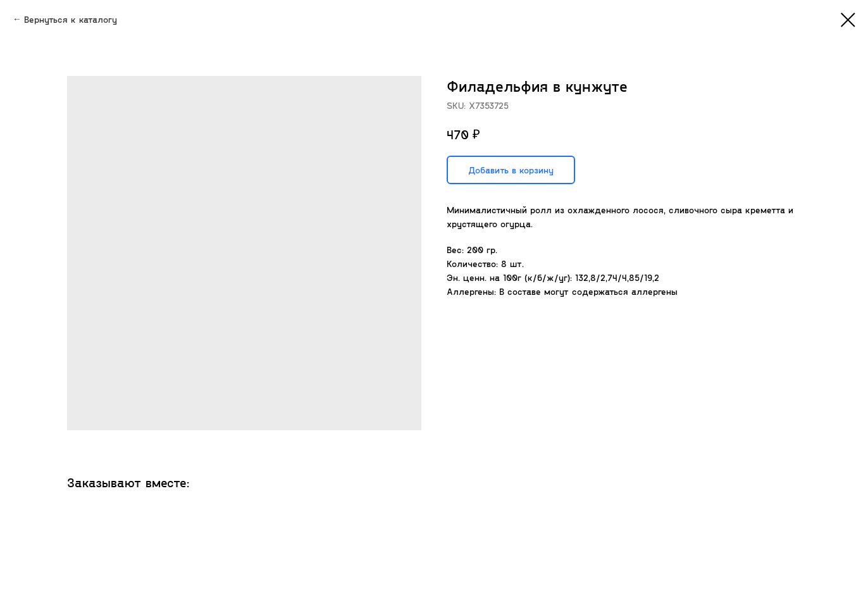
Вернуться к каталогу (71, 19)
